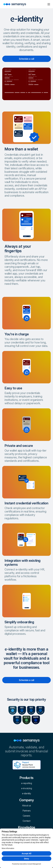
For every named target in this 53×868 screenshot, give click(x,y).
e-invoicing (27, 788)
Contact (26, 821)
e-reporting (27, 783)
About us (26, 806)
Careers (26, 816)
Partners (27, 811)
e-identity (27, 793)
